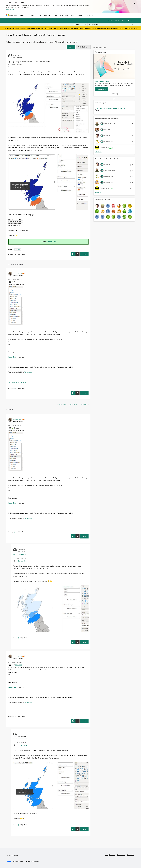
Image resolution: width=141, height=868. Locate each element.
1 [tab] (111, 94)
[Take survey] (102, 89)
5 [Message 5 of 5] (19, 638)
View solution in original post (18, 382)
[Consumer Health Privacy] (32, 862)
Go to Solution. (51, 241)
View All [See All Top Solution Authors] (98, 152)
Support (89, 15)
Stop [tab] (117, 94)
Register (110, 20)
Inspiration (47, 15)
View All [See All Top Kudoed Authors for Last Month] (98, 192)
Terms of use (121, 855)
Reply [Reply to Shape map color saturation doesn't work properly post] (84, 254)
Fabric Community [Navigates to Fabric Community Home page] (27, 15)
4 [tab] (115, 94)
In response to (20, 554)
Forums (39, 15)
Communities (64, 15)
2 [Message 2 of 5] (14, 716)
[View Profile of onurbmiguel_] (17, 273)
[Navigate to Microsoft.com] (12, 15)
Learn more (10, 9)
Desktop (61, 35)
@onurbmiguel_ (23, 561)
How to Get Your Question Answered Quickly (110, 108)
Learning (80, 15)
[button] (71, 47)
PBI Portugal (28, 372)
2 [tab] (112, 94)
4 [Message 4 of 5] (14, 388)
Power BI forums (14, 35)
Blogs (73, 15)
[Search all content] (111, 24)
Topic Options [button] (82, 47)
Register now (132, 28)
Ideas (55, 15)
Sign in (117, 20)
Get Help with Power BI (44, 35)
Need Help (17, 249)
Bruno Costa (12, 357)
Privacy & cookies (110, 855)
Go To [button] (130, 20)
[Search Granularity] (79, 24)
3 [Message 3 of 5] (19, 825)
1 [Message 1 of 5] (14, 254)
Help (124, 20)
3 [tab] (113, 94)
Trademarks (130, 855)
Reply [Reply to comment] (84, 393)
